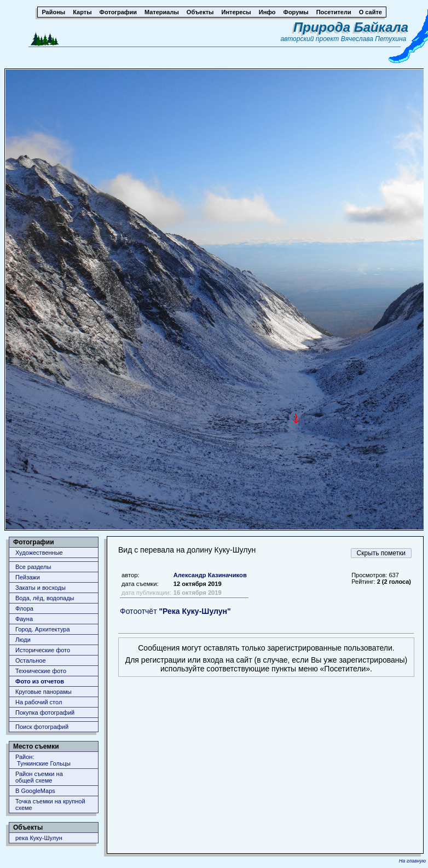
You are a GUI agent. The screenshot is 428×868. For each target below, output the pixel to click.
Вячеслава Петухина (374, 39)
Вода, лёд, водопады (45, 598)
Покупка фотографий (45, 712)
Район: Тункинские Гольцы (43, 760)
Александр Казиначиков (210, 575)
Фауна (24, 619)
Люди (23, 640)
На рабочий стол (39, 702)
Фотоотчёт (175, 611)
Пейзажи (28, 577)
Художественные (39, 553)
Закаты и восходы (41, 588)
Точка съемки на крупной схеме (50, 804)
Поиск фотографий (42, 727)
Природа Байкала (351, 27)
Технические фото (41, 671)
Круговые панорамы (44, 692)
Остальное (31, 660)
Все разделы (33, 567)
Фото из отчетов (40, 681)
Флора (24, 608)
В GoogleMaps (35, 791)
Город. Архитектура (43, 629)
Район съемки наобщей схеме (39, 777)
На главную (412, 861)
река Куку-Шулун (39, 838)
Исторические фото (43, 650)
